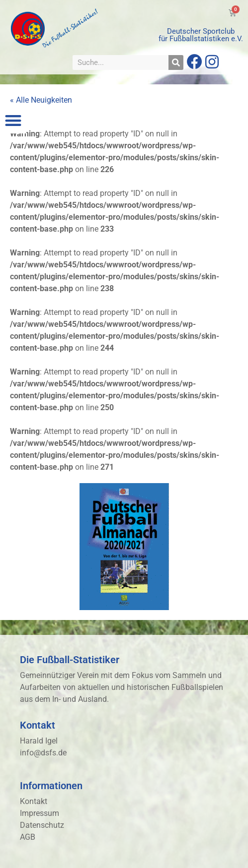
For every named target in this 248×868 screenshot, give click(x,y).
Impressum (40, 813)
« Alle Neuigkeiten (41, 100)
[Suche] (176, 62)
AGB (28, 837)
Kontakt (34, 801)
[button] (13, 120)
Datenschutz (42, 825)
